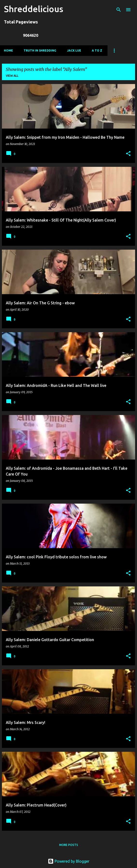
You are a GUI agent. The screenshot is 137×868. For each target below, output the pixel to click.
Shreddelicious (34, 9)
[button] (128, 154)
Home (8, 50)
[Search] (119, 10)
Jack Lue (74, 50)
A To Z (97, 50)
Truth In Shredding (40, 50)
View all (12, 76)
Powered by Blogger (69, 861)
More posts (69, 845)
